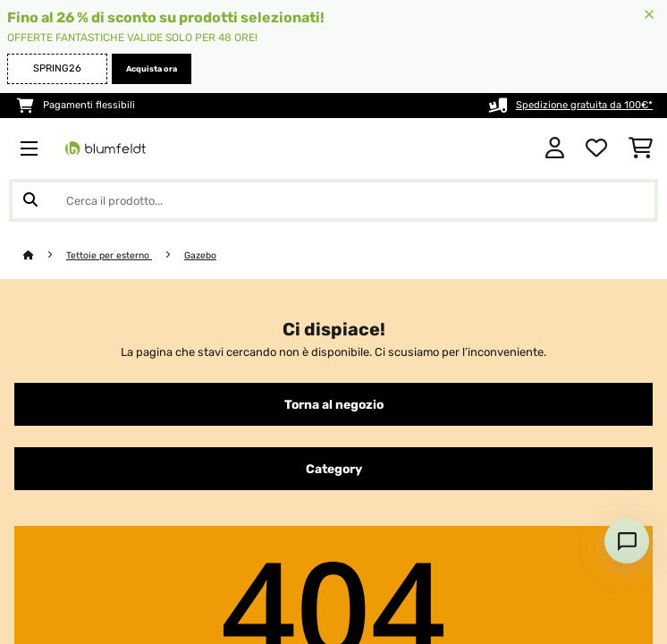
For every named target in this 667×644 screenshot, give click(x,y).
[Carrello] (641, 148)
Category (334, 469)
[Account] (555, 148)
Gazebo (200, 255)
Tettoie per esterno (109, 255)
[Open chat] (627, 541)
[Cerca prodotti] (333, 200)
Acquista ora (152, 69)
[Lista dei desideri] (596, 148)
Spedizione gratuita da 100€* (584, 105)
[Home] (45, 255)
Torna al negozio (334, 404)
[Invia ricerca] (30, 200)
